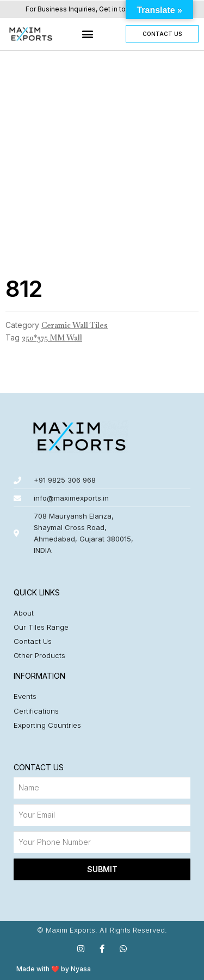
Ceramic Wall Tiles (75, 325)
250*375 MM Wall (52, 338)
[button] (88, 34)
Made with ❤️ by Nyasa (54, 969)
